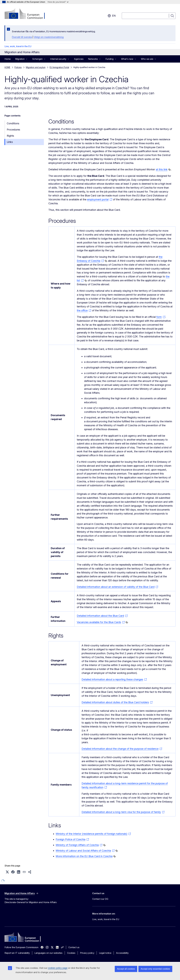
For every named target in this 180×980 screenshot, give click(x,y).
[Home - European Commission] (27, 14)
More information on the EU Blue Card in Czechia (84, 856)
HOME (7, 67)
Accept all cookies (126, 969)
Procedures (13, 130)
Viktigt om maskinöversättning (49, 37)
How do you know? (58, 2)
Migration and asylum (36, 67)
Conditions (13, 123)
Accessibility (122, 953)
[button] (7, 872)
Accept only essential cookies (155, 969)
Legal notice (105, 953)
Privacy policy (87, 953)
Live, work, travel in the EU (18, 46)
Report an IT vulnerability (17, 953)
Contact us (74, 947)
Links (10, 142)
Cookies (71, 953)
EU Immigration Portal (59, 67)
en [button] (112, 16)
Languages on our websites (48, 953)
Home (8, 59)
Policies (18, 67)
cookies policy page (58, 968)
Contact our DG (100, 899)
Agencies (79, 59)
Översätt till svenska (22, 37)
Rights (10, 136)
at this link (162, 169)
